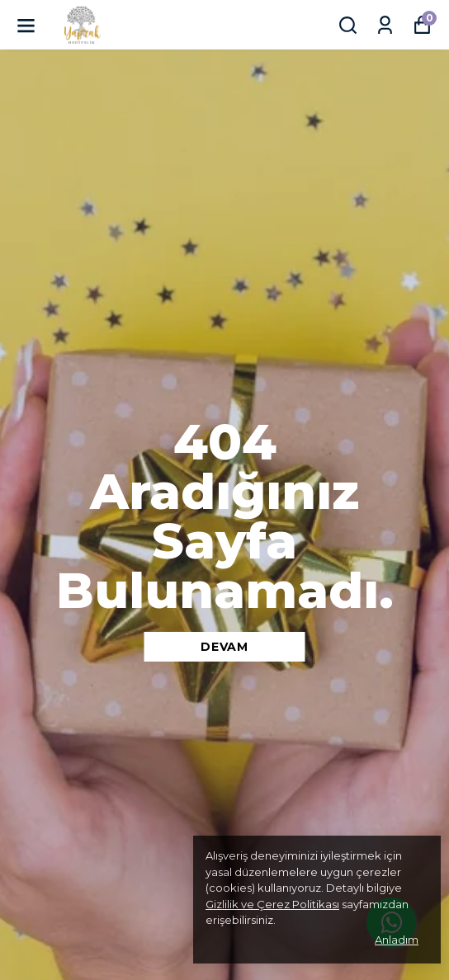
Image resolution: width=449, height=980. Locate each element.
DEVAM (224, 647)
